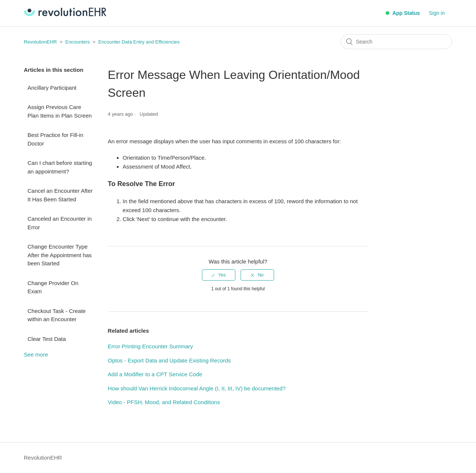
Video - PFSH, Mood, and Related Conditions (164, 402)
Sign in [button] (437, 13)
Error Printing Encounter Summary (150, 346)
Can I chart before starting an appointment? (60, 167)
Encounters (78, 42)
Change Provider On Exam (53, 287)
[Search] (396, 42)
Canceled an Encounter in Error (60, 223)
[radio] (219, 275)
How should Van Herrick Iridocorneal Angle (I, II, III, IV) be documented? (197, 388)
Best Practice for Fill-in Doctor (55, 139)
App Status (403, 13)
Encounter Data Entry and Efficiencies (139, 42)
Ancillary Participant (52, 88)
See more (36, 354)
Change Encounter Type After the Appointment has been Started (60, 255)
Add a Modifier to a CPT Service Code (155, 374)
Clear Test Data (47, 339)
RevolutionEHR (40, 42)
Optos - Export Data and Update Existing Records (169, 360)
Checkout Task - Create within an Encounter (57, 315)
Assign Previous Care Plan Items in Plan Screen (60, 111)
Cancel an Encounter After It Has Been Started (60, 195)
